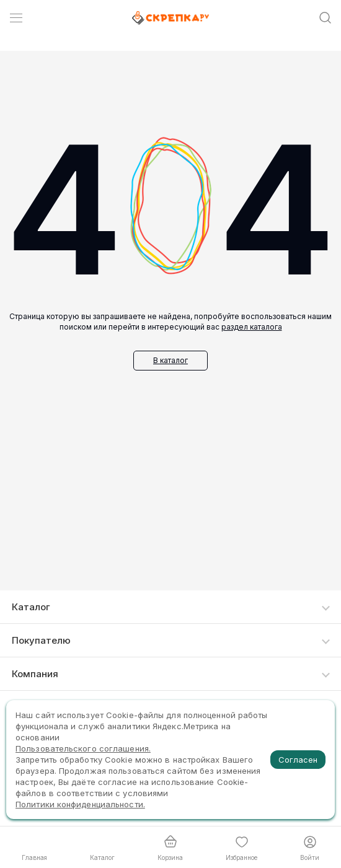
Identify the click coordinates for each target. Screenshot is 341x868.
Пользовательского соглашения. (83, 748)
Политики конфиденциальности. (80, 804)
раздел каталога (252, 327)
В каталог (170, 360)
